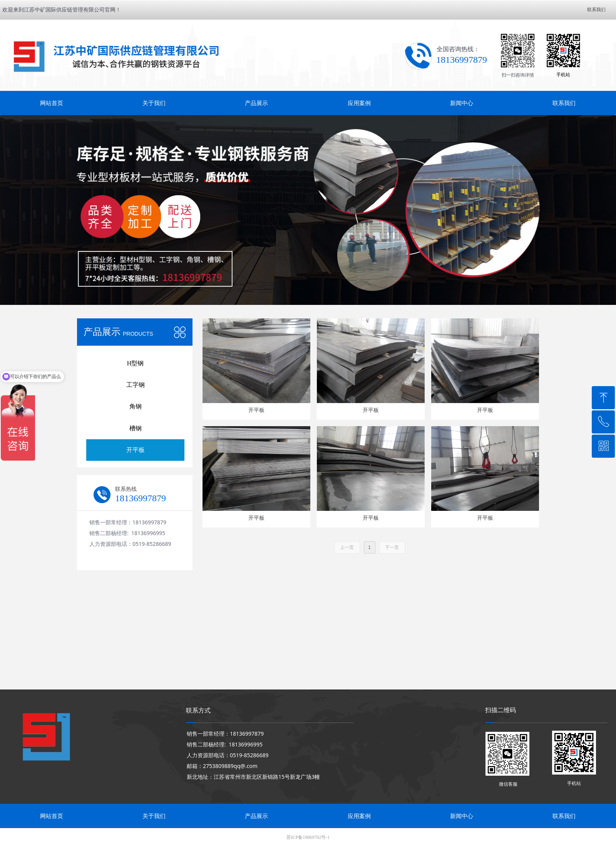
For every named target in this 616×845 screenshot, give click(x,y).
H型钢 (136, 363)
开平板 (136, 450)
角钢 (136, 406)
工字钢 (136, 385)
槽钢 (136, 428)
